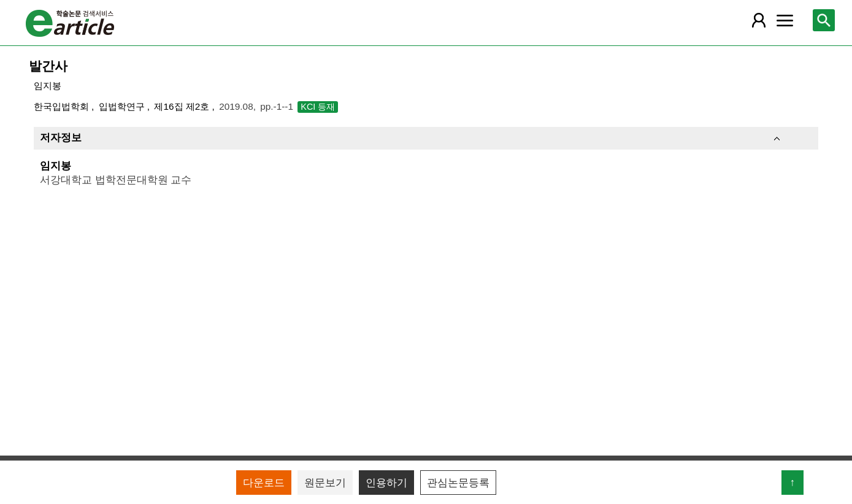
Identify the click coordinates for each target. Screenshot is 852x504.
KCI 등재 (318, 107)
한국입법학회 (63, 106)
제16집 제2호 (183, 106)
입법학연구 (123, 106)
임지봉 (48, 86)
